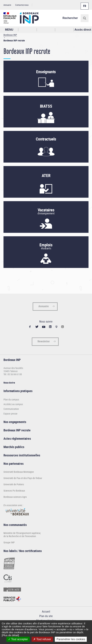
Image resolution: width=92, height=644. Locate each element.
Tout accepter (18, 639)
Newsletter (44, 341)
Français (84, 4)
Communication (11, 409)
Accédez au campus (13, 404)
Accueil (46, 611)
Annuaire (7, 5)
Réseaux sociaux (64, 30)
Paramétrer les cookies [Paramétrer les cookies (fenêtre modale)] (71, 639)
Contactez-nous (22, 5)
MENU (9, 30)
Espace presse (10, 414)
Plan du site (46, 616)
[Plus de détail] (10, 635)
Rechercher (70, 18)
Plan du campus (11, 399)
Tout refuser (42, 639)
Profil (46, 30)
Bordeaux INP (10, 35)
